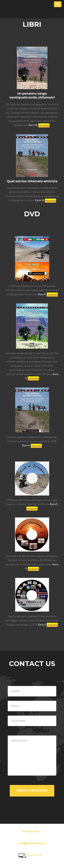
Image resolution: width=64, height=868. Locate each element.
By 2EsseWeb (30, 855)
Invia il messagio (32, 791)
